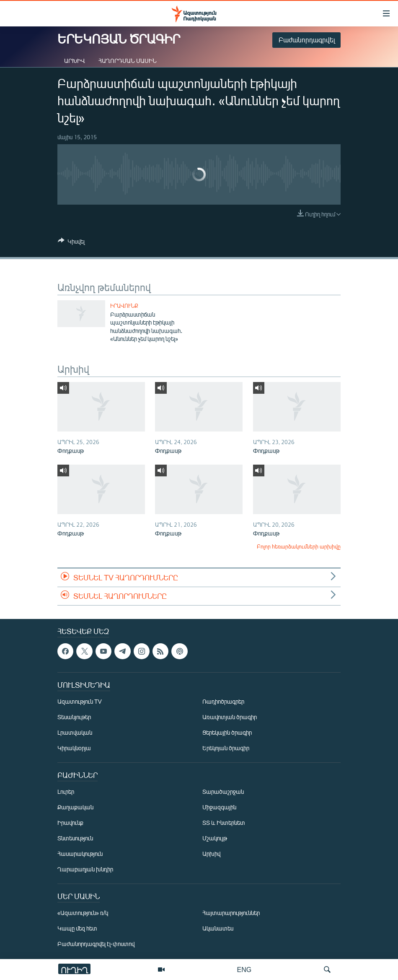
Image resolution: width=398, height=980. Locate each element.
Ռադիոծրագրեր (223, 701)
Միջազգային (219, 807)
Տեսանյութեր (74, 717)
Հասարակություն (80, 854)
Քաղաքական (75, 807)
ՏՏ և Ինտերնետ (224, 823)
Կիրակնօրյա (74, 748)
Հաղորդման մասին (128, 61)
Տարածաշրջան (223, 792)
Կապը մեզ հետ (77, 928)
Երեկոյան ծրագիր (226, 748)
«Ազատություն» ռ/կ (83, 913)
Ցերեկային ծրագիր (227, 732)
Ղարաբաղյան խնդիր (85, 869)
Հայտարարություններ (231, 913)
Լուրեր (66, 792)
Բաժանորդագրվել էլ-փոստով (96, 944)
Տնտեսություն (75, 838)
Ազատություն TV (80, 701)
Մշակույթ (215, 838)
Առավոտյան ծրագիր (230, 717)
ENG (244, 969)
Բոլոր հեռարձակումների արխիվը (299, 546)
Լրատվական (75, 732)
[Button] (71, 243)
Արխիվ (75, 61)
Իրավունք (124, 306)
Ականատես (218, 928)
